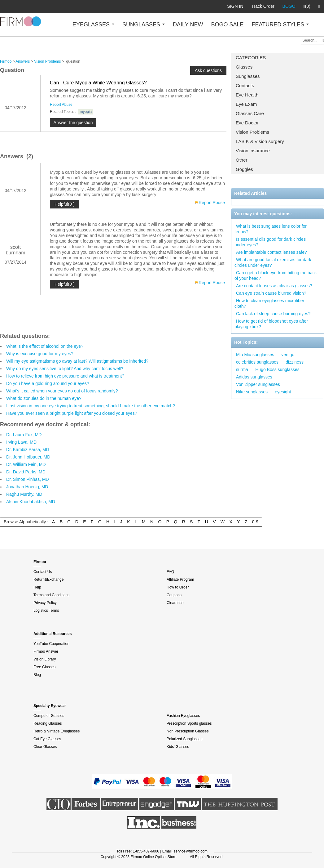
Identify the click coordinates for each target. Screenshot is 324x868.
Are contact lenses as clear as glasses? (274, 286)
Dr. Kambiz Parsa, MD (28, 450)
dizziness (295, 362)
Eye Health (247, 95)
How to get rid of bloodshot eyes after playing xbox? (271, 324)
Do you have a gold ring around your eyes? (48, 383)
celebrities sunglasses (257, 362)
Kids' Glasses (178, 747)
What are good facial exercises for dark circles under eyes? (273, 262)
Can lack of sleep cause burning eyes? (273, 314)
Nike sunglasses (252, 392)
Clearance (175, 603)
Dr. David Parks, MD (26, 472)
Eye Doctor (247, 123)
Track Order (263, 6)
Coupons (174, 595)
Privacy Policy (45, 603)
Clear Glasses (45, 747)
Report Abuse (61, 105)
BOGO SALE (227, 25)
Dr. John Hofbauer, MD (28, 457)
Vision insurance (253, 151)
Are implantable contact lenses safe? (271, 252)
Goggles (244, 169)
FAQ (170, 572)
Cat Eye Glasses (47, 739)
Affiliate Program (180, 579)
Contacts (245, 85)
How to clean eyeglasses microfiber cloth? (269, 303)
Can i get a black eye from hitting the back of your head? (276, 275)
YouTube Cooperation (51, 644)
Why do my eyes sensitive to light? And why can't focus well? (65, 369)
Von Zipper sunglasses (258, 384)
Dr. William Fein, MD (26, 464)
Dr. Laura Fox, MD (24, 435)
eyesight (283, 392)
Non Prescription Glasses (188, 731)
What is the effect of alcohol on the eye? (45, 346)
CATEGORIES (251, 58)
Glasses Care (250, 113)
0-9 (255, 522)
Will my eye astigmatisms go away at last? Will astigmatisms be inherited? (77, 361)
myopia (86, 112)
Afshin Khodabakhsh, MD (31, 502)
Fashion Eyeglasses (183, 716)
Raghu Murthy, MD (24, 494)
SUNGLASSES (144, 25)
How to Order (178, 587)
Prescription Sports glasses (189, 723)
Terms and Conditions (51, 595)
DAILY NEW (188, 25)
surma (242, 369)
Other (242, 160)
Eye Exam (246, 104)
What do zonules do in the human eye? (44, 398)
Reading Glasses (48, 723)
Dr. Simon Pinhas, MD (28, 479)
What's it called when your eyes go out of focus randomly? (62, 391)
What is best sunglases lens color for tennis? (271, 229)
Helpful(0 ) (65, 204)
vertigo (288, 355)
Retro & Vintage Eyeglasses (57, 731)
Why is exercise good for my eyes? (40, 354)
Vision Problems (252, 132)
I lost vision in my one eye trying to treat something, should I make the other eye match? (91, 406)
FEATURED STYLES (280, 25)
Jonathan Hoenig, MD (27, 487)
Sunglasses (248, 76)
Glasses (244, 67)
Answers (23, 61)
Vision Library (45, 659)
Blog (37, 675)
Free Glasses (44, 667)
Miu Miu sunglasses (255, 355)
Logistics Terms (46, 611)
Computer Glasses (49, 716)
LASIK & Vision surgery (260, 141)
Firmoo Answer (46, 651)
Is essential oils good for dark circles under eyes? (270, 242)
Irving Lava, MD (21, 442)
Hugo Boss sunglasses (277, 369)
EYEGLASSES (93, 25)
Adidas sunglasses (254, 377)
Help (37, 587)
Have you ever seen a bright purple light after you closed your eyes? (72, 413)
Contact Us (43, 572)
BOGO (289, 6)
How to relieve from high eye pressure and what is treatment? (65, 376)
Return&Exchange (48, 579)
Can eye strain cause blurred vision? (271, 293)
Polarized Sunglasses (184, 739)
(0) (307, 7)
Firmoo (6, 61)
